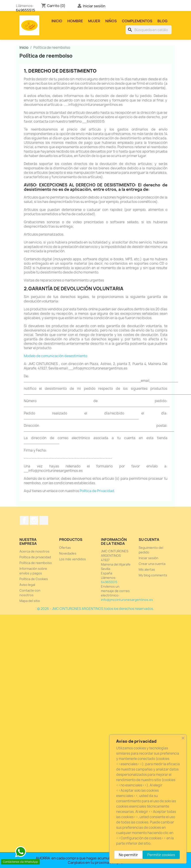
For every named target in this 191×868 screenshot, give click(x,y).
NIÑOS (111, 21)
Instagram (34, 520)
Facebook (24, 520)
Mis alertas (147, 569)
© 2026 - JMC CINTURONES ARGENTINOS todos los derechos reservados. (95, 609)
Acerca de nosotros (34, 551)
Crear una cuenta (152, 564)
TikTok (44, 520)
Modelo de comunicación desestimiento (56, 356)
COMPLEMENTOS (137, 21)
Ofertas (65, 548)
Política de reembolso (36, 563)
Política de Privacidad (97, 491)
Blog (162, 21)
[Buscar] (149, 30)
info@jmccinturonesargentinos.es (127, 600)
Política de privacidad (35, 557)
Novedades (68, 553)
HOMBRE (75, 21)
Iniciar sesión (148, 558)
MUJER (94, 21)
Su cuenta (149, 540)
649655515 (26, 10)
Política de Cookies (34, 579)
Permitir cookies (161, 855)
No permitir (128, 855)
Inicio (57, 21)
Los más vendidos (73, 559)
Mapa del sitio (30, 601)
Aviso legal (27, 585)
